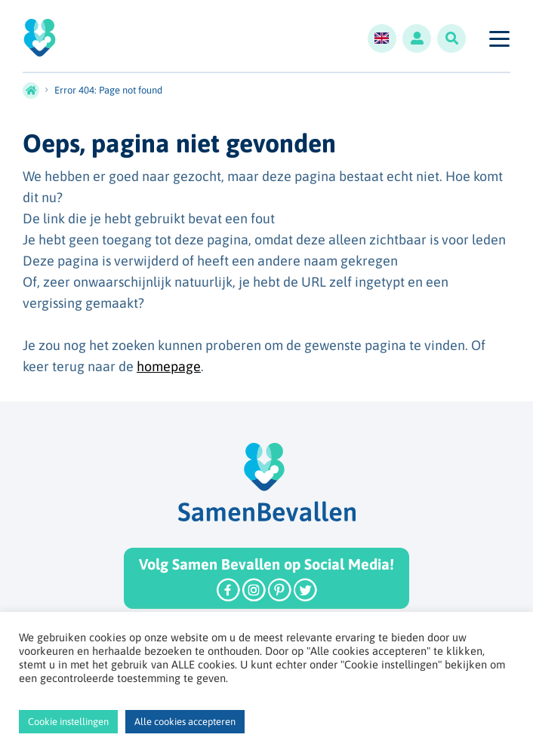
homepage (169, 366)
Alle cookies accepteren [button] (185, 722)
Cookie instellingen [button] (68, 722)
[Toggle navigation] (499, 38)
